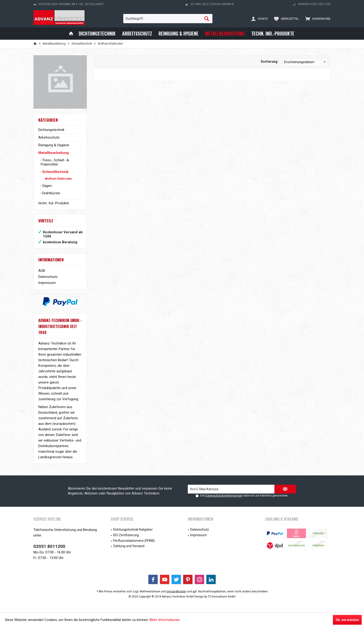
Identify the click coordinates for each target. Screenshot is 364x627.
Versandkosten (176, 591)
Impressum (47, 283)
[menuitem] (317, 19)
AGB (42, 271)
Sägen (47, 186)
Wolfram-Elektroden (58, 179)
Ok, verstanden (347, 620)
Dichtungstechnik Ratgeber (133, 530)
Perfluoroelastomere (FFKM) (134, 541)
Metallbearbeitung (54, 153)
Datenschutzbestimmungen (224, 495)
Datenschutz (48, 277)
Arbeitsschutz (49, 137)
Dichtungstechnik (51, 130)
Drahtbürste (51, 193)
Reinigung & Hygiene (54, 145)
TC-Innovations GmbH (222, 597)
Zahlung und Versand (129, 546)
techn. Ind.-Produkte (54, 203)
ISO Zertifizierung (126, 535)
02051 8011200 (49, 546)
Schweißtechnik (55, 172)
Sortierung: (270, 62)
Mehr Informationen (165, 620)
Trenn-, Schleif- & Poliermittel (55, 162)
